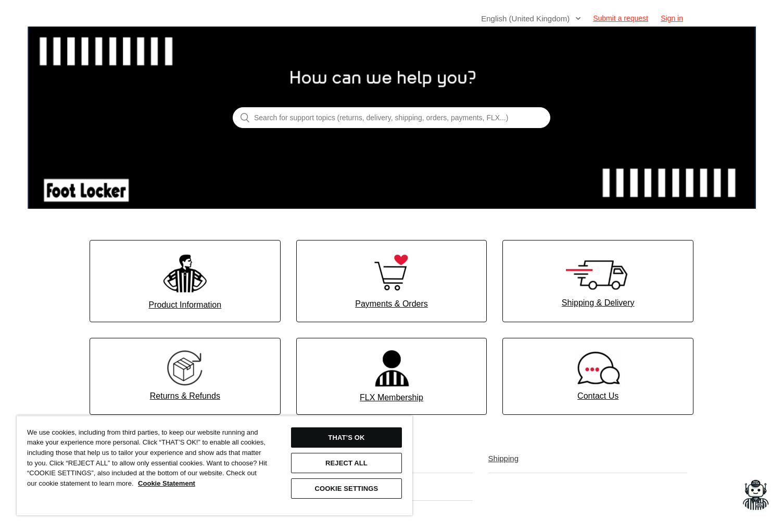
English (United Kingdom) (526, 18)
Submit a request (621, 18)
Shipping (503, 458)
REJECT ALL (346, 463)
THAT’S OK (346, 438)
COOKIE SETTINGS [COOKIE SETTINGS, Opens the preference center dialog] (347, 489)
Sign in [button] (672, 18)
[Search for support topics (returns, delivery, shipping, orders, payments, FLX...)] (392, 118)
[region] (214, 465)
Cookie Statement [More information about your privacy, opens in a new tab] (167, 483)
